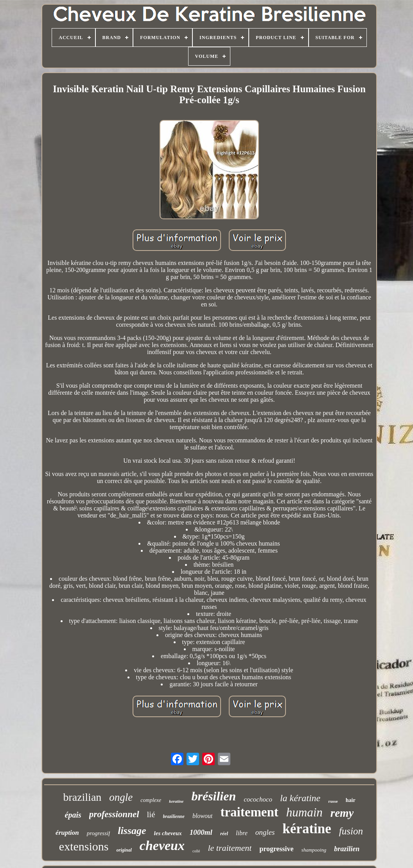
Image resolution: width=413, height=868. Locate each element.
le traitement (230, 848)
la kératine (300, 798)
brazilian (82, 797)
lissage (132, 831)
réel (224, 833)
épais (73, 815)
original (124, 850)
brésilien (214, 796)
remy (342, 813)
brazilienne (174, 816)
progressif (99, 833)
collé (196, 851)
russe (333, 801)
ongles (265, 832)
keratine (176, 801)
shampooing (314, 850)
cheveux (162, 846)
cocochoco (258, 799)
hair (351, 800)
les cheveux (168, 833)
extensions (84, 846)
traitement (249, 812)
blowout (203, 816)
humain (304, 812)
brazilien (347, 849)
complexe (151, 800)
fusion (351, 831)
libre (242, 833)
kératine (307, 829)
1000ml (201, 832)
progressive (276, 849)
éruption (67, 833)
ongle (121, 797)
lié (151, 814)
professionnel (114, 814)
